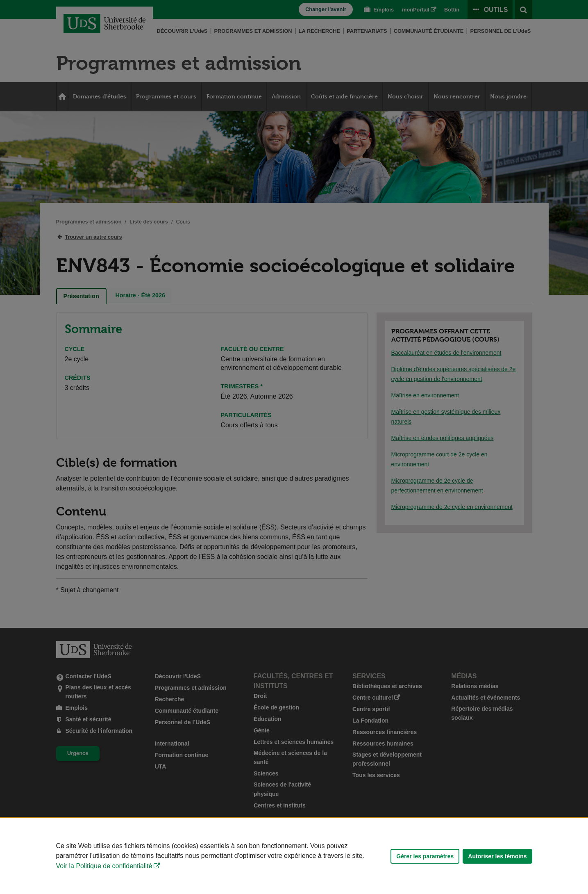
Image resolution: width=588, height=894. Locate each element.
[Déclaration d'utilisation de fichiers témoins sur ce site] (294, 856)
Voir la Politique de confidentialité (104, 866)
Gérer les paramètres (425, 856)
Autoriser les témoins (497, 856)
